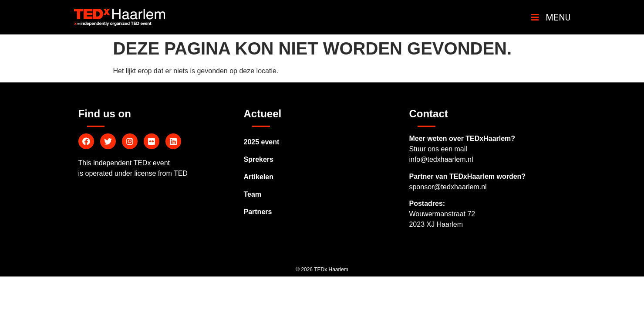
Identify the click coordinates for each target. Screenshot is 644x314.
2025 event (261, 142)
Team (252, 194)
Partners (258, 212)
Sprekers (258, 159)
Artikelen (258, 177)
